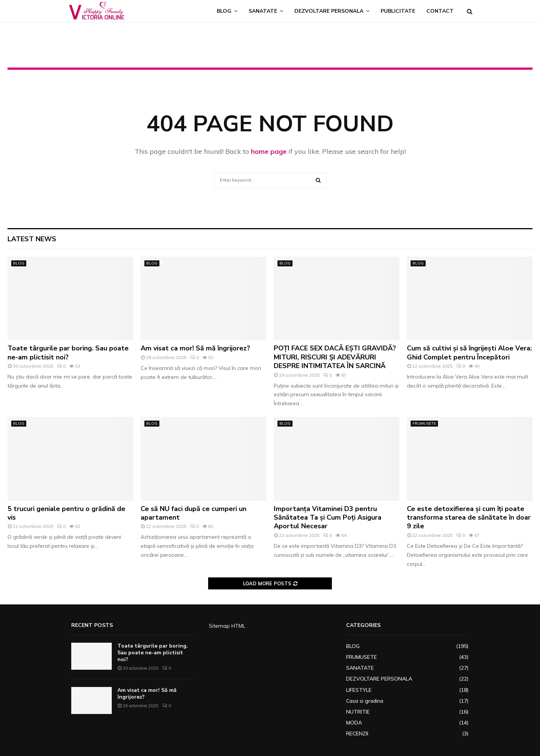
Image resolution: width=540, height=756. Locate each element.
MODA (354, 723)
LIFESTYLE (359, 690)
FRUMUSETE (424, 423)
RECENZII (357, 733)
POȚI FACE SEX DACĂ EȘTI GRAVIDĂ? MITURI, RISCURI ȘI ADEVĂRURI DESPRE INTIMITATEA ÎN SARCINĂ (335, 357)
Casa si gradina (365, 701)
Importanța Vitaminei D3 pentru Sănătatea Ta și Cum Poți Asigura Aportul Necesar (328, 518)
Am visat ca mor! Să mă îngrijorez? (195, 348)
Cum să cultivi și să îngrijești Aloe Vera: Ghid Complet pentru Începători (469, 352)
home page (269, 151)
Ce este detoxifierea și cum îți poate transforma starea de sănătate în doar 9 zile (469, 518)
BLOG (224, 11)
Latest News (32, 239)
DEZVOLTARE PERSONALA (329, 11)
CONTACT (440, 11)
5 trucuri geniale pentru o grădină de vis (66, 513)
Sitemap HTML (227, 626)
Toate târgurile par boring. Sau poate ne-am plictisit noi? (68, 352)
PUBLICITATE (398, 11)
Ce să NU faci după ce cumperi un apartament (193, 513)
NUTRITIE (358, 712)
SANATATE (263, 11)
